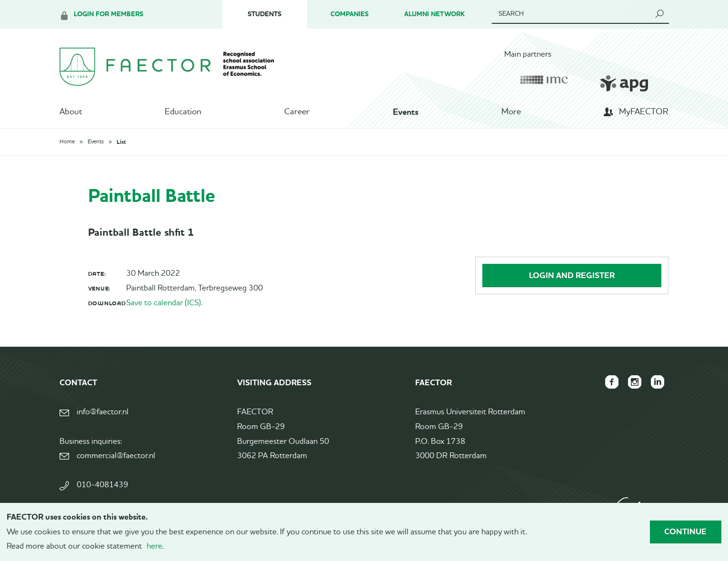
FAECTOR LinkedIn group (658, 382)
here (155, 546)
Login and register (572, 275)
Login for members (109, 14)
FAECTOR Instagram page (635, 382)
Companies (349, 14)
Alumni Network (434, 14)
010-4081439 (102, 485)
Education (183, 112)
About (71, 112)
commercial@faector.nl (116, 456)
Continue (685, 531)
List (121, 142)
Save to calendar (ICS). (164, 303)
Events (406, 112)
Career (297, 112)
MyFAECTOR (644, 112)
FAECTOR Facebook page (612, 382)
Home (67, 142)
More (511, 112)
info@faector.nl (103, 412)
